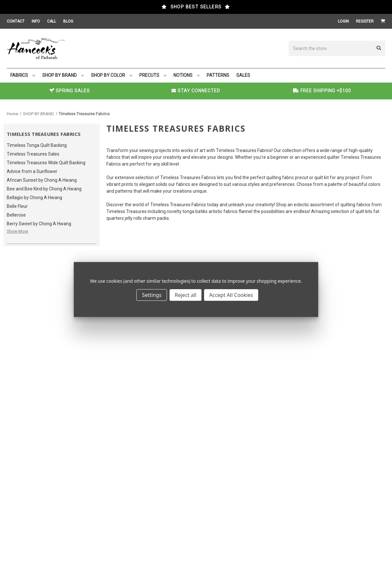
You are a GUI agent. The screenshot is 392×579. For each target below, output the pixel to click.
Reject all (186, 295)
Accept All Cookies (231, 295)
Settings (152, 295)
